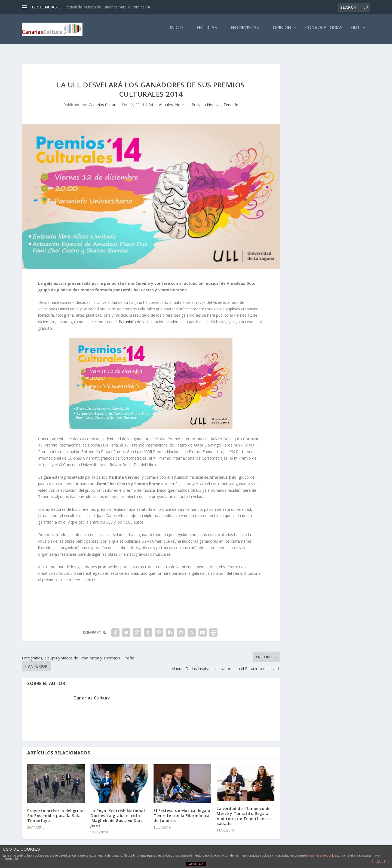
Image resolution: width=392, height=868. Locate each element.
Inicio (177, 32)
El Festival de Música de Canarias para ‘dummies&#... (106, 7)
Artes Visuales (161, 100)
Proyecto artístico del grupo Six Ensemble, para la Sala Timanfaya (56, 811)
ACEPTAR (196, 864)
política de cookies (325, 855)
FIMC (356, 32)
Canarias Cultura (103, 100)
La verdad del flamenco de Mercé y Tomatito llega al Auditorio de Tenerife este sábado (244, 811)
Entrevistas (245, 32)
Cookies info (380, 862)
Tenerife (231, 100)
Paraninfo (127, 317)
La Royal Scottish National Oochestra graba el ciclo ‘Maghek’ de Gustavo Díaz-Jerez (118, 813)
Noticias (207, 32)
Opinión (282, 32)
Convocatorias (324, 32)
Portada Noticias (206, 100)
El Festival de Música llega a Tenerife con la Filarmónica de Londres (182, 810)
